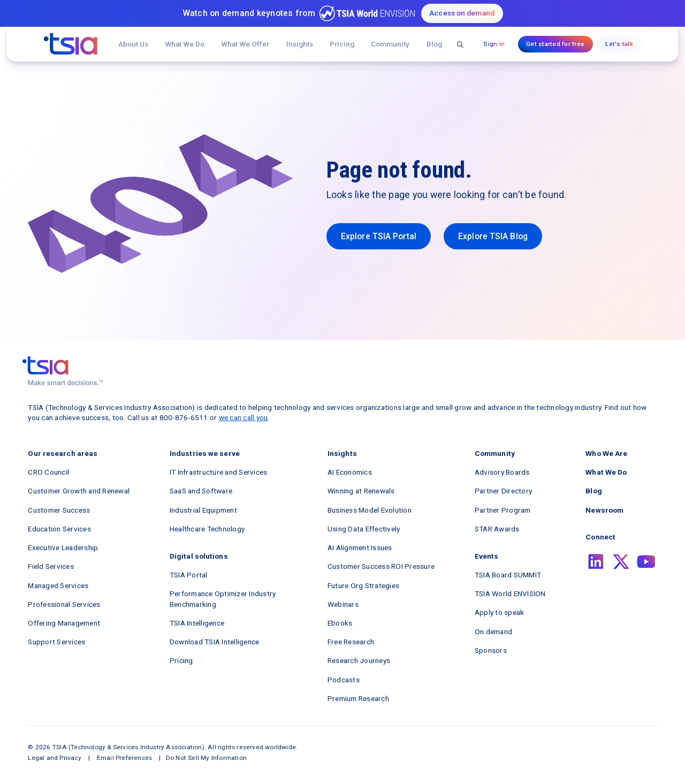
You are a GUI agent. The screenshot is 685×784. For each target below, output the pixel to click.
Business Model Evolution (370, 510)
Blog (434, 44)
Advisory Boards (502, 472)
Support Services (56, 642)
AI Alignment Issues (360, 547)
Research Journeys (359, 660)
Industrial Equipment (203, 510)
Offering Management (64, 623)
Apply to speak (500, 612)
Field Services (51, 566)
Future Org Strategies (363, 585)
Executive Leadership (63, 547)
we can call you (243, 417)
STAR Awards (497, 529)
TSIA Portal (189, 575)
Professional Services (64, 604)
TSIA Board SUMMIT (508, 575)
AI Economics (350, 472)
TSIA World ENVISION (510, 593)
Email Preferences (124, 758)
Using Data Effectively (364, 529)
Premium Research (358, 698)
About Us (133, 44)
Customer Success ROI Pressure (381, 566)
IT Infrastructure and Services (219, 472)
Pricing (342, 44)
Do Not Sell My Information (206, 758)
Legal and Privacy (54, 758)
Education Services (59, 529)
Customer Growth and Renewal (79, 491)
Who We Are (606, 453)
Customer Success (59, 510)
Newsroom (604, 510)
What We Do (185, 44)
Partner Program (503, 510)
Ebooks (340, 623)
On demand (493, 631)
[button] (245, 44)
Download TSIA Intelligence (215, 642)
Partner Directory (503, 491)
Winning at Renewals (361, 491)
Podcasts (344, 680)
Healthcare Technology (207, 529)
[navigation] (71, 44)
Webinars (343, 604)
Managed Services (58, 585)
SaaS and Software (201, 491)
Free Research (351, 642)
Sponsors (491, 650)
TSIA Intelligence (197, 623)
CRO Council (48, 472)
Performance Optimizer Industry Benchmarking (223, 599)
